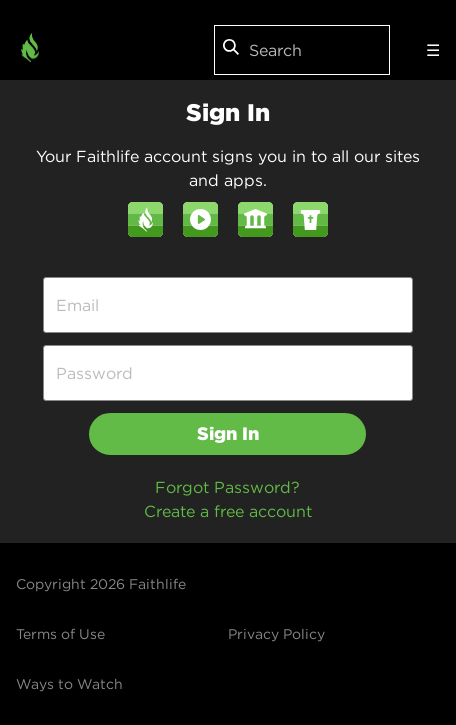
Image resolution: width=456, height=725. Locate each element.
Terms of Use (60, 634)
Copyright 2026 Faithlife (101, 584)
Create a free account (228, 511)
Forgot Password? (227, 487)
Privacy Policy (276, 634)
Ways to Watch (69, 684)
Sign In (228, 433)
